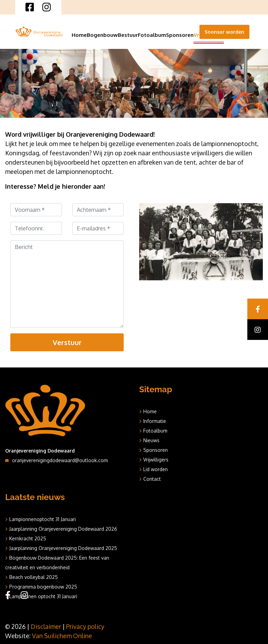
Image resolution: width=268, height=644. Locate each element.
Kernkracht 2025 (28, 538)
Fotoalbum (152, 35)
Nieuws (151, 440)
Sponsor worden (224, 32)
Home (79, 35)
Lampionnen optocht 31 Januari (43, 596)
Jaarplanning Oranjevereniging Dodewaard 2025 (63, 548)
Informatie (155, 421)
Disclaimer (46, 626)
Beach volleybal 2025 (34, 577)
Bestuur (128, 35)
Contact (152, 479)
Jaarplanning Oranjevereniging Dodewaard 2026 (63, 529)
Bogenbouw (102, 35)
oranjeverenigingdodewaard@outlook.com (60, 460)
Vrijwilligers (209, 35)
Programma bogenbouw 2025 (43, 587)
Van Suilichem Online (62, 636)
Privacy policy (85, 626)
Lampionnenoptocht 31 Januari (43, 519)
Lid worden (156, 469)
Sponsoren (180, 35)
